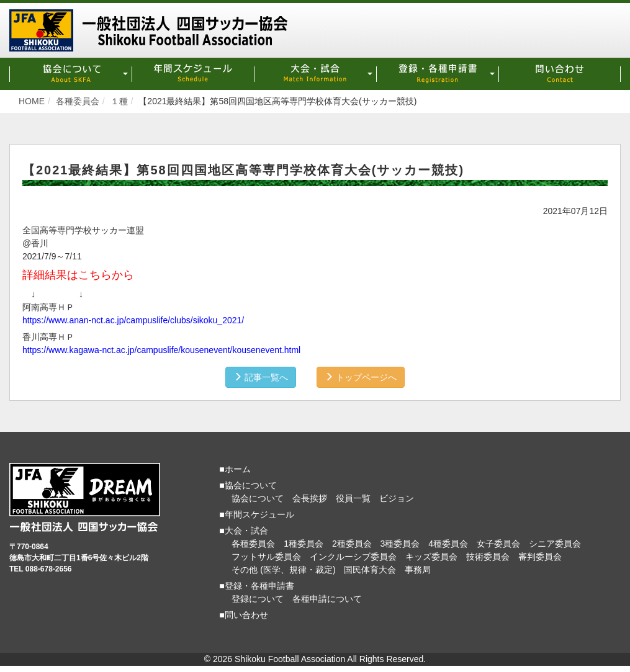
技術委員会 (488, 557)
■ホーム (235, 469)
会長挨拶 (310, 498)
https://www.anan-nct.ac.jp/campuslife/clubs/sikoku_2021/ (133, 320)
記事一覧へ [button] (261, 377)
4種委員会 (448, 544)
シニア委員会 (555, 544)
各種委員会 (253, 544)
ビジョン (397, 498)
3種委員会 (400, 544)
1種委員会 (304, 544)
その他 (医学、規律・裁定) (283, 570)
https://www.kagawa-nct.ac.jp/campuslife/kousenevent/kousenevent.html (161, 350)
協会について (258, 498)
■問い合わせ (243, 615)
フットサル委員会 (266, 557)
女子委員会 (498, 544)
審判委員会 (540, 557)
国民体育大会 (370, 570)
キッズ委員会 (431, 557)
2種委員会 (352, 544)
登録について (258, 599)
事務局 (418, 570)
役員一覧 (353, 498)
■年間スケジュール (256, 514)
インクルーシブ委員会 (353, 557)
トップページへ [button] (361, 377)
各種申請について (327, 599)
